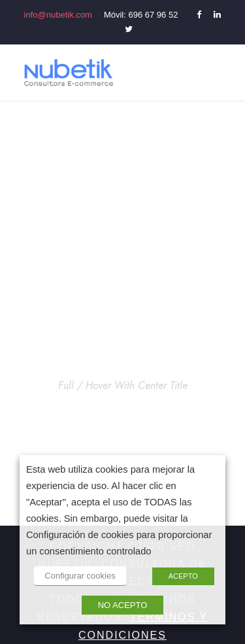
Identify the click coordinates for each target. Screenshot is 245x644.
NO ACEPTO (123, 605)
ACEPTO (183, 576)
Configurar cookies (80, 576)
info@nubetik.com (58, 15)
